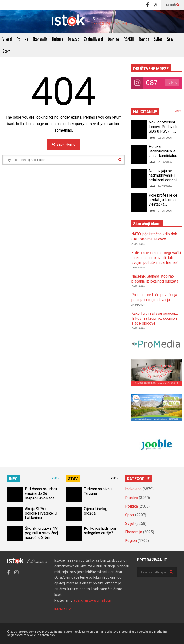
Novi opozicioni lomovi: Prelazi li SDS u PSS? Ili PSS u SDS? (163, 129)
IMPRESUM (63, 609)
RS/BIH (129, 39)
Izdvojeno (133, 489)
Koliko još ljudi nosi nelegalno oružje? (100, 531)
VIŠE (178, 111)
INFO (13, 479)
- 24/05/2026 (164, 186)
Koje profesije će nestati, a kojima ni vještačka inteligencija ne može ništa (164, 204)
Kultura (58, 39)
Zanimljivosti (93, 39)
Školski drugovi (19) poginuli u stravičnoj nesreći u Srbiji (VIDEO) (42, 535)
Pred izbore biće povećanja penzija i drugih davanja (154, 297)
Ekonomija (40, 39)
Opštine (113, 39)
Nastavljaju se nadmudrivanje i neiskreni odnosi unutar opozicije (163, 178)
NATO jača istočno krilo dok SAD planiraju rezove (154, 237)
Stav (170, 39)
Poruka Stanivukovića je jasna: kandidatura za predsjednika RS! (164, 156)
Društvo (73, 39)
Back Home (63, 144)
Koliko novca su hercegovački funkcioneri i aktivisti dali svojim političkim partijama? (156, 258)
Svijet (158, 39)
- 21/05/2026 (164, 162)
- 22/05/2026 (164, 138)
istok (152, 138)
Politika (22, 39)
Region (144, 39)
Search (172, 5)
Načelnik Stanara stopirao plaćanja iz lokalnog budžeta (155, 279)
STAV (73, 479)
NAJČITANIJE (145, 112)
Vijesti (7, 39)
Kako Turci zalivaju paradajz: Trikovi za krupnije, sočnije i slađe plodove (155, 318)
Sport (6, 51)
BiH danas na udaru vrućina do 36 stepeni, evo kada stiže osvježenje (41, 496)
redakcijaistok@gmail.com (92, 600)
